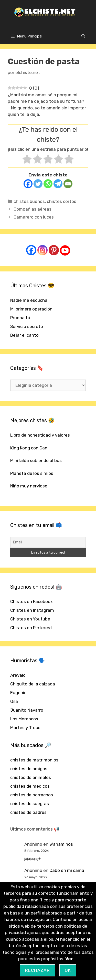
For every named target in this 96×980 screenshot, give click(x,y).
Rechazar (38, 970)
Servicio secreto (27, 326)
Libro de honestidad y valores (40, 435)
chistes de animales (31, 777)
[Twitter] (38, 184)
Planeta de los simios (32, 473)
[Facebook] (28, 184)
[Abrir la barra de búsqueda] (83, 36)
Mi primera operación (31, 309)
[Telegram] (58, 184)
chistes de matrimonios (34, 760)
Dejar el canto (24, 335)
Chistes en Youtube (30, 619)
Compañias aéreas (33, 209)
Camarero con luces (34, 217)
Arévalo (18, 675)
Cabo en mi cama (67, 870)
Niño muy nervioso (29, 486)
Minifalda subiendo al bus (36, 460)
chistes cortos (62, 201)
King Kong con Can (29, 448)
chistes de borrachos (32, 795)
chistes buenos (29, 201)
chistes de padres (28, 812)
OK (68, 970)
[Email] (68, 184)
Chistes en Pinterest (31, 628)
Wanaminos (61, 844)
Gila (14, 701)
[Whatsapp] (48, 184)
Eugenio (18, 693)
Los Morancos (24, 719)
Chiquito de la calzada (33, 684)
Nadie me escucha (29, 300)
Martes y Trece (25, 728)
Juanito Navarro (27, 710)
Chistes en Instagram (32, 610)
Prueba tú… (22, 318)
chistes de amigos (29, 769)
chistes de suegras (30, 804)
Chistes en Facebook (31, 601)
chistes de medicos (30, 786)
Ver (69, 959)
